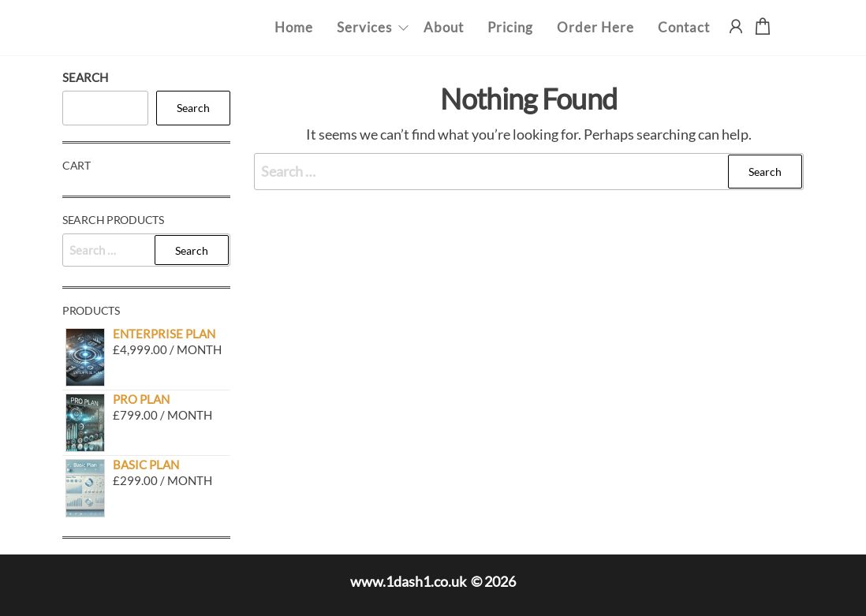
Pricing (510, 27)
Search (85, 77)
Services (364, 27)
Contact (684, 27)
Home (294, 27)
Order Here (595, 27)
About (444, 27)
